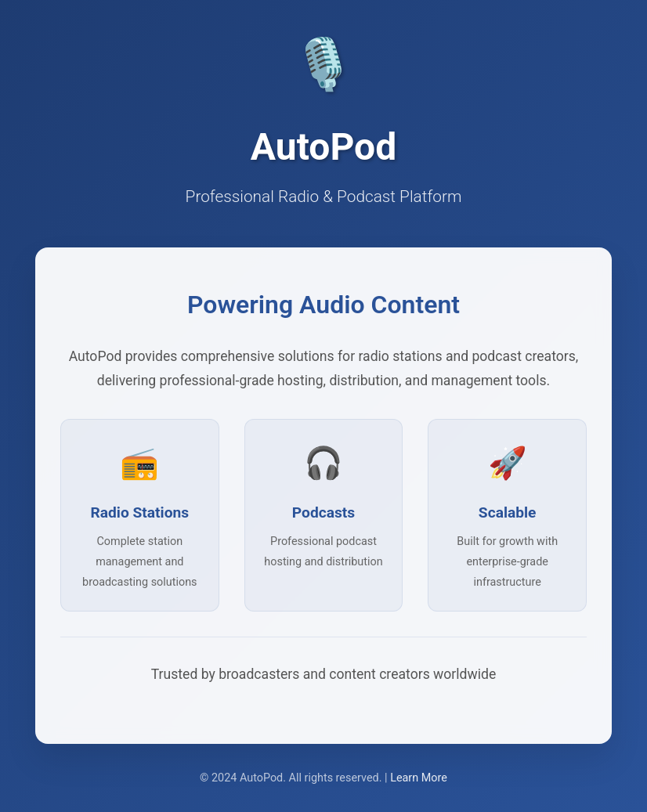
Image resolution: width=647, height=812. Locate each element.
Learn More (419, 778)
